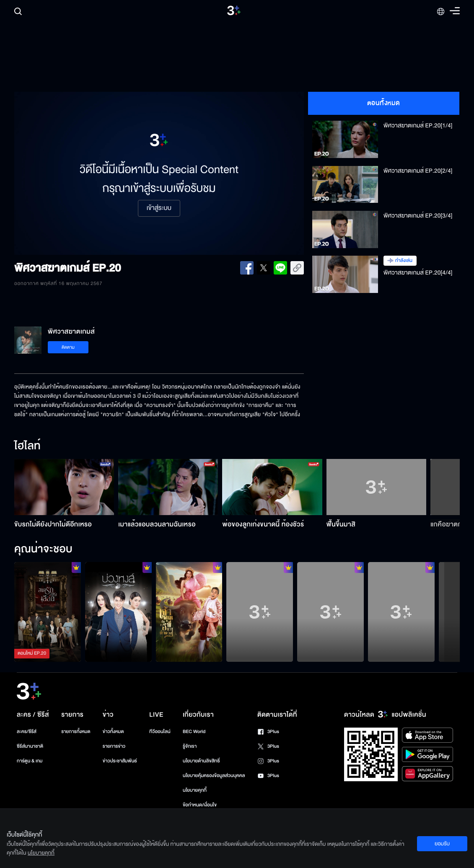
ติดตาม (68, 347)
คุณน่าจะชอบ (43, 549)
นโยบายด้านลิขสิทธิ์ (201, 761)
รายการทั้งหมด (76, 732)
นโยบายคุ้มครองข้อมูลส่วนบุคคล (214, 776)
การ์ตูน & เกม (30, 761)
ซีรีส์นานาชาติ (30, 746)
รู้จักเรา (190, 746)
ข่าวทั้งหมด (113, 732)
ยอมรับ (442, 844)
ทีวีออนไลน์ (160, 732)
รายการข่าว (114, 746)
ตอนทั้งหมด (384, 103)
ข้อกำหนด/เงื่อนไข (200, 805)
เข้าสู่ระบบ (159, 208)
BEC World (194, 732)
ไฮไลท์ (27, 446)
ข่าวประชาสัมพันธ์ (120, 761)
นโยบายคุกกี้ (195, 790)
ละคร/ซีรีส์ (27, 732)
